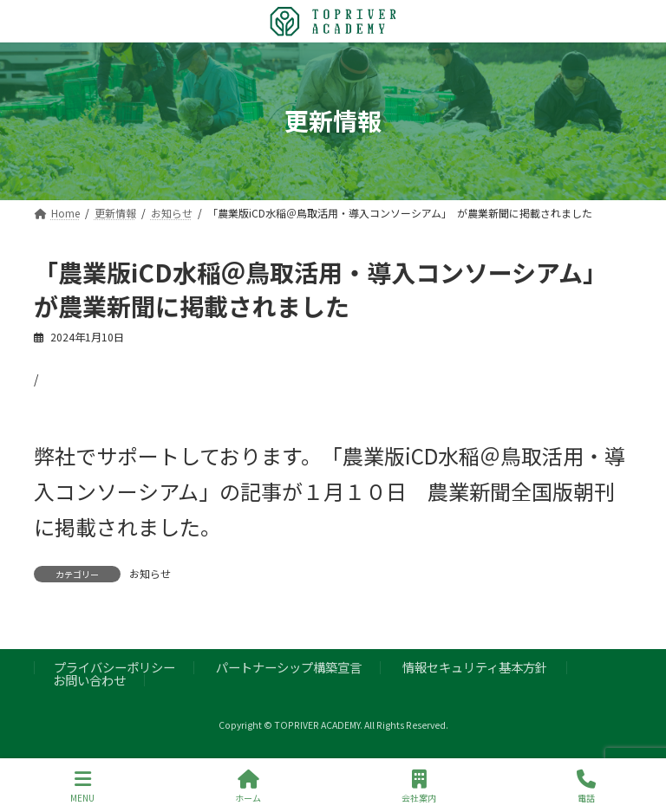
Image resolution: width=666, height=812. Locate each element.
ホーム (248, 786)
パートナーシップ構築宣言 (289, 668)
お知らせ (150, 573)
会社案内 (419, 786)
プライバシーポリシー (114, 668)
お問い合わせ (89, 680)
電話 (586, 786)
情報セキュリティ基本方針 (475, 668)
